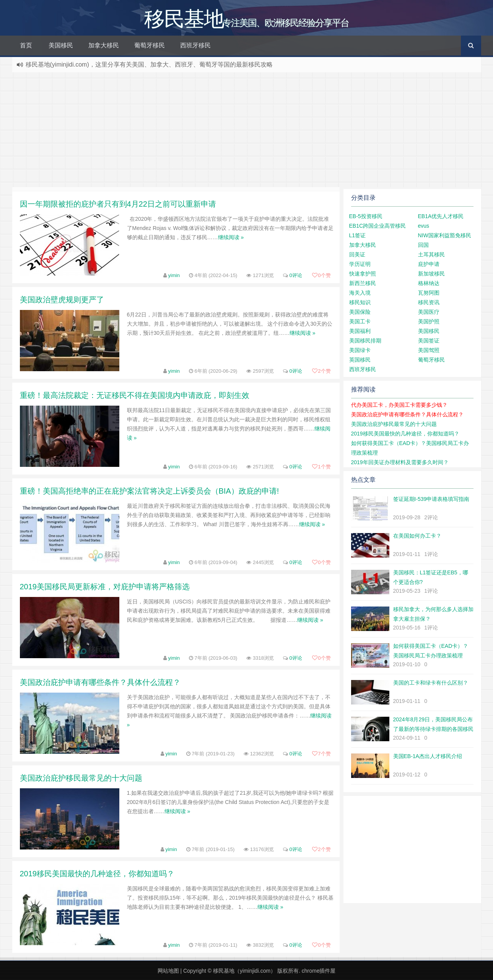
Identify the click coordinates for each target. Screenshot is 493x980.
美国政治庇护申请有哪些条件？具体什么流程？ (100, 682)
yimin (174, 275)
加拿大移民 (104, 45)
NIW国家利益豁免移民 (445, 235)
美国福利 (360, 331)
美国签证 (429, 341)
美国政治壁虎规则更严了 (62, 300)
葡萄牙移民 (150, 45)
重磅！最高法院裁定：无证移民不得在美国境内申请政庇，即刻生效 (135, 395)
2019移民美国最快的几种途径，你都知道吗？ (97, 874)
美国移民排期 (365, 341)
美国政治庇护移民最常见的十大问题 (81, 778)
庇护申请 (429, 264)
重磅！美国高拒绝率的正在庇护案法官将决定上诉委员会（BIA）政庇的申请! (150, 491)
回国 (423, 245)
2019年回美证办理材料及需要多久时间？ (400, 462)
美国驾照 (429, 350)
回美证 (357, 254)
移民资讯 (429, 302)
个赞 (321, 275)
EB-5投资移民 (366, 216)
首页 (26, 45)
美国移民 (61, 45)
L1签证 (358, 235)
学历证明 (360, 264)
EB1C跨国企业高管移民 (378, 226)
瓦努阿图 (429, 293)
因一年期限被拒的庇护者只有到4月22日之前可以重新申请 (118, 204)
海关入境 (360, 293)
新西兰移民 (363, 283)
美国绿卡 (360, 350)
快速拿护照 (363, 274)
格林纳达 (429, 283)
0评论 (295, 275)
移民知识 (360, 302)
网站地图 (168, 971)
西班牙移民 (195, 45)
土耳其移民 (431, 254)
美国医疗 (429, 312)
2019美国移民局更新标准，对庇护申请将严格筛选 (105, 587)
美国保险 (360, 312)
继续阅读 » (231, 237)
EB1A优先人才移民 (441, 216)
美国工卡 (360, 321)
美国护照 (429, 321)
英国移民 (360, 360)
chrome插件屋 (319, 971)
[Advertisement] (247, 130)
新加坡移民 (431, 274)
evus (424, 226)
